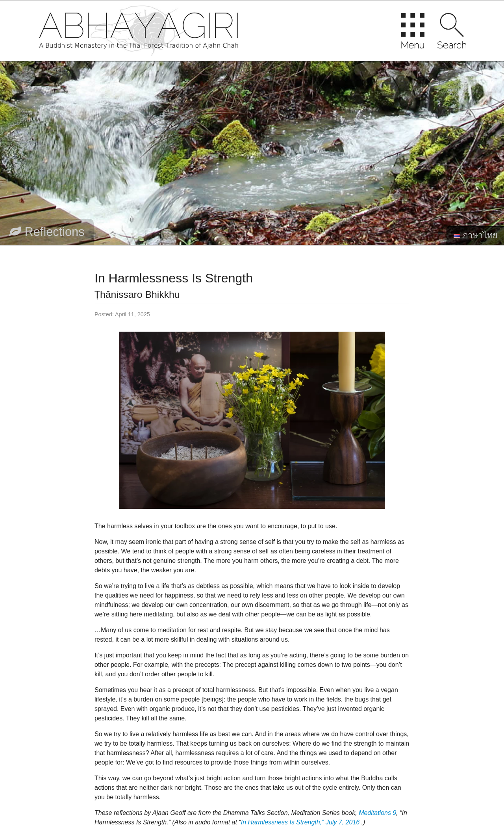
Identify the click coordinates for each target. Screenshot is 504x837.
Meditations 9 (377, 813)
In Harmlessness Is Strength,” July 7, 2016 (300, 822)
